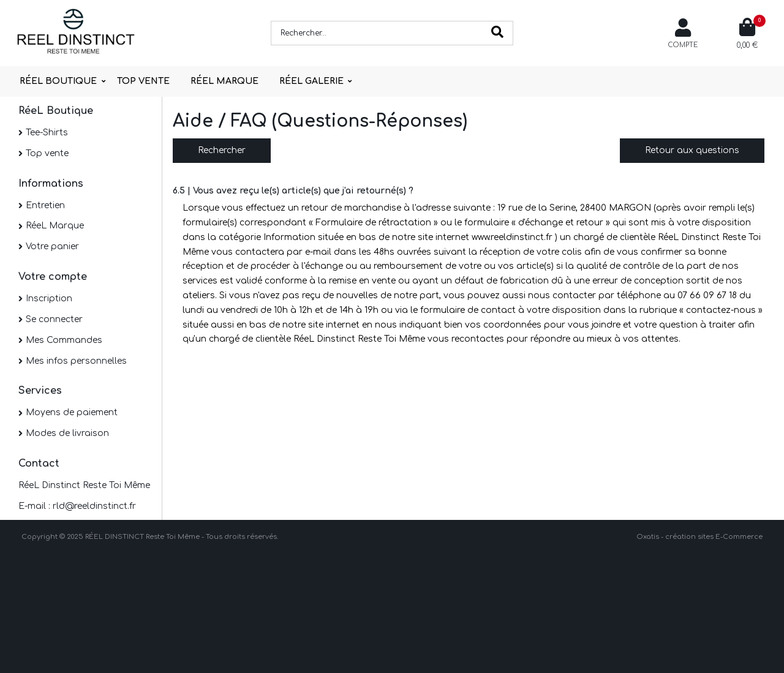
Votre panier (52, 246)
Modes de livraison (67, 433)
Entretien (45, 205)
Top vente (47, 153)
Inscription (49, 299)
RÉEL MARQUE (224, 81)
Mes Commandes (64, 340)
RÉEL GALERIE (311, 81)
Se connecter (54, 319)
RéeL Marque (55, 226)
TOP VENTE (143, 81)
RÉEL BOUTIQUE (58, 81)
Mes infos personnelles (76, 361)
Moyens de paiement (72, 412)
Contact (39, 464)
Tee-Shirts (47, 133)
